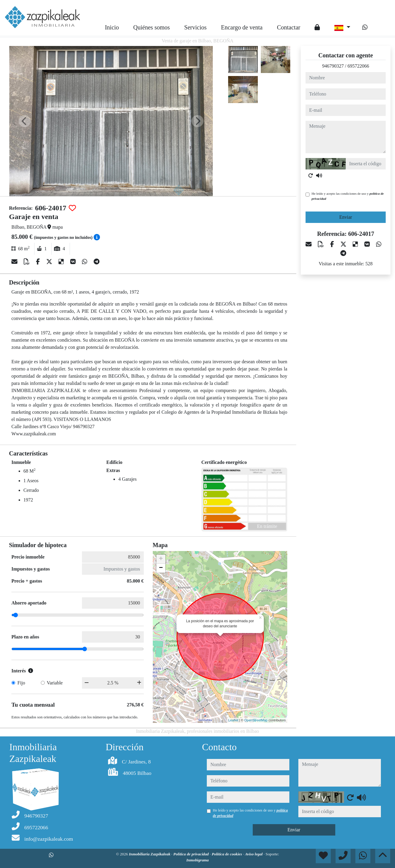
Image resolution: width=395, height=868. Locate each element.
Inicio (112, 27)
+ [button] (161, 559)
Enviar (346, 217)
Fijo (21, 683)
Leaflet (233, 720)
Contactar (289, 27)
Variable (55, 683)
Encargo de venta (242, 27)
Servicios (195, 27)
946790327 (333, 66)
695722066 (358, 66)
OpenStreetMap (256, 720)
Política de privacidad (191, 854)
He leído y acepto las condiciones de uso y (348, 196)
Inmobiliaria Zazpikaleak (150, 854)
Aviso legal (254, 854)
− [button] (161, 568)
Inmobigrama (198, 860)
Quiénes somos (152, 27)
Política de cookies (227, 854)
